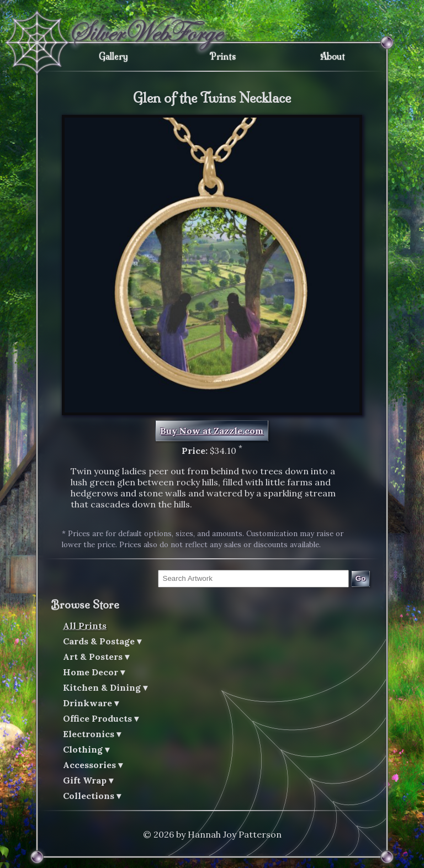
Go (361, 578)
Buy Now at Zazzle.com (212, 431)
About (333, 56)
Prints (223, 56)
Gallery (113, 56)
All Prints (85, 626)
